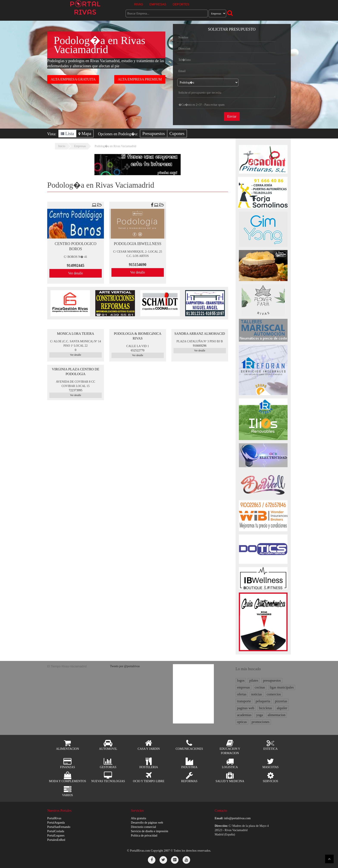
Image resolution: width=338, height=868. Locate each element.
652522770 (138, 350)
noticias (257, 694)
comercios (274, 694)
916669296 (200, 346)
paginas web (246, 708)
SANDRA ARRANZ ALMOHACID (200, 334)
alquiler (282, 708)
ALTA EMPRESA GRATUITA (73, 79)
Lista (67, 134)
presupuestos (272, 680)
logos (241, 680)
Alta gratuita (138, 818)
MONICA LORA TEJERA (75, 334)
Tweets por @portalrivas (125, 666)
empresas (244, 687)
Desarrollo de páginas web (147, 823)
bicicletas (265, 708)
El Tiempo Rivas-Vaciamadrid (67, 666)
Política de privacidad (144, 836)
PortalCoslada (56, 831)
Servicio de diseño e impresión (149, 831)
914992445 (76, 266)
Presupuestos (153, 134)
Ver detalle (76, 273)
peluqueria (263, 701)
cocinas (260, 687)
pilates (254, 680)
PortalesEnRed (56, 840)
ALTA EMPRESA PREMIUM (140, 79)
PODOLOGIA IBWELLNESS (138, 244)
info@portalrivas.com (237, 818)
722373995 (76, 390)
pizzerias (281, 701)
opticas (242, 722)
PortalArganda (56, 823)
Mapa (85, 134)
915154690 (138, 265)
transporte (244, 701)
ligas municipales (282, 687)
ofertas (242, 694)
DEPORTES (181, 4)
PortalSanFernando (59, 827)
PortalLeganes (56, 836)
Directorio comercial (143, 827)
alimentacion (276, 715)
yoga (259, 715)
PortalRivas (54, 818)
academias (244, 715)
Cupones (177, 134)
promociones (261, 722)
